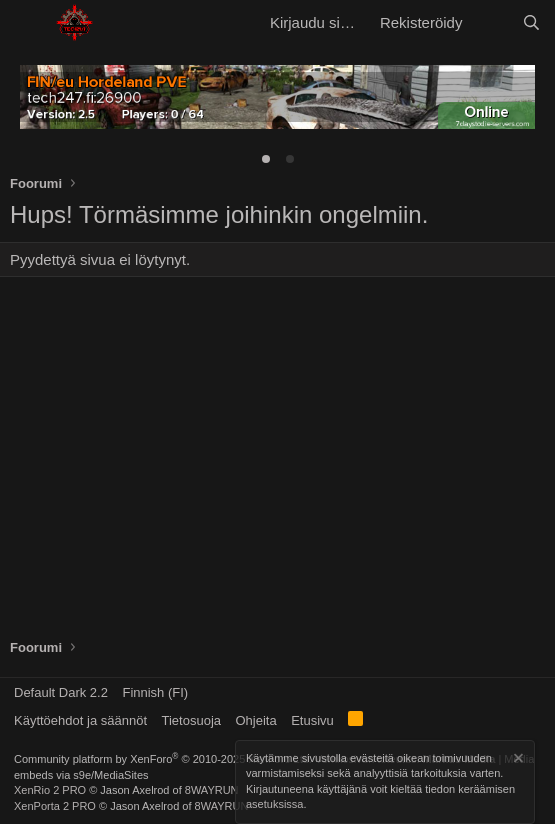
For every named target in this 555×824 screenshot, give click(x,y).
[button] (27, 23)
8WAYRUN (212, 790)
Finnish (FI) (155, 692)
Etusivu (312, 720)
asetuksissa (274, 805)
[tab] (266, 159)
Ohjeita (256, 720)
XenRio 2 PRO (50, 790)
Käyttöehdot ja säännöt (80, 720)
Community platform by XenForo (163, 759)
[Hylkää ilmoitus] (517, 760)
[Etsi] (531, 22)
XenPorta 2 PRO (55, 806)
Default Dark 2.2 (61, 692)
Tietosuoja (192, 720)
